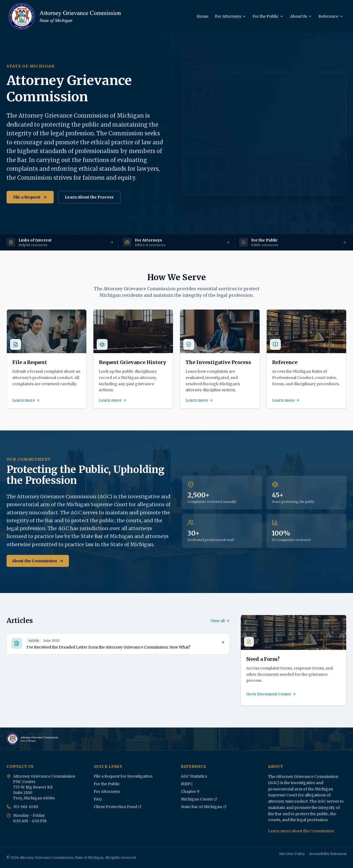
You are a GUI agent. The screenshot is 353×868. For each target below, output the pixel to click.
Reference (331, 16)
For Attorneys (230, 16)
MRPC (187, 784)
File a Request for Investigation (123, 776)
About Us (301, 16)
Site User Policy (292, 854)
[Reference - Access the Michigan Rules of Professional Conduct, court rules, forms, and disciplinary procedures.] (306, 359)
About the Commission (38, 561)
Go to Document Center (271, 694)
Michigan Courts (199, 799)
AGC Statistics (194, 776)
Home (203, 16)
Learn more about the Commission (301, 831)
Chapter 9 (190, 791)
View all (220, 621)
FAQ (98, 799)
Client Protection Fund (118, 807)
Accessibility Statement (328, 854)
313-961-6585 (26, 807)
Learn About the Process (89, 197)
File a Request (30, 197)
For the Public (268, 16)
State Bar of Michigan (204, 807)
